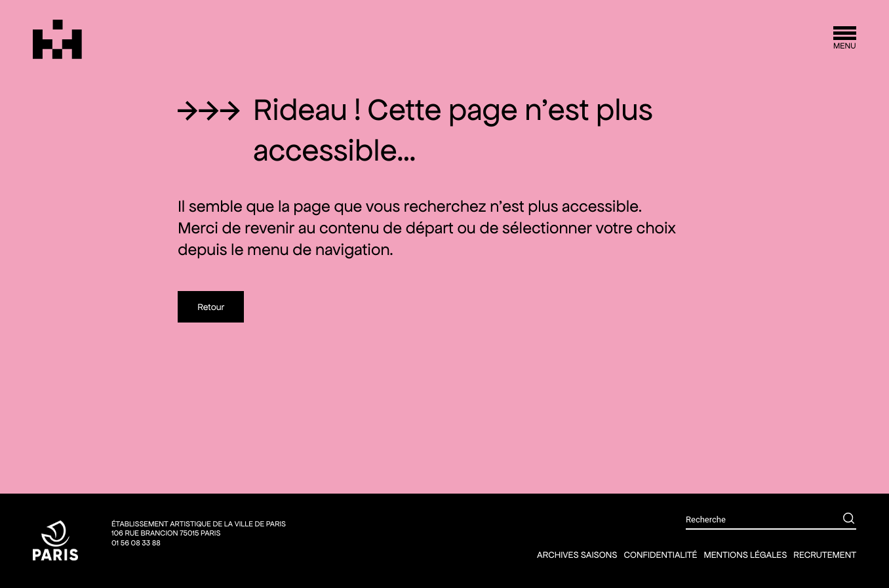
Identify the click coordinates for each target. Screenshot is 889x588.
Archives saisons (577, 555)
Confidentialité (660, 555)
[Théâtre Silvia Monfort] (57, 39)
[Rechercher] (839, 520)
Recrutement (825, 555)
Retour (211, 307)
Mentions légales (745, 555)
